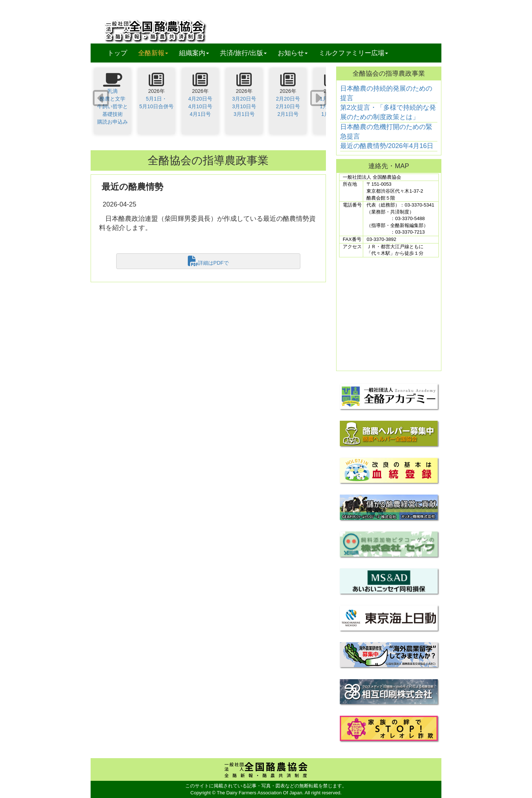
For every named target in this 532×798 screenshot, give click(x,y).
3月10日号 (244, 106)
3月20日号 (244, 99)
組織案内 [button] (194, 53)
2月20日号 (288, 99)
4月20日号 (200, 99)
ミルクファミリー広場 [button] (353, 53)
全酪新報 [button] (156, 53)
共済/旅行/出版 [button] (243, 53)
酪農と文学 (113, 99)
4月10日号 (200, 106)
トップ (117, 53)
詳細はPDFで (208, 261)
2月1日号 (288, 114)
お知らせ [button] (293, 53)
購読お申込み (113, 122)
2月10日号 (288, 106)
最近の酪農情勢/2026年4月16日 (387, 146)
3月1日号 (244, 114)
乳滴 (113, 91)
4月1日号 (200, 114)
